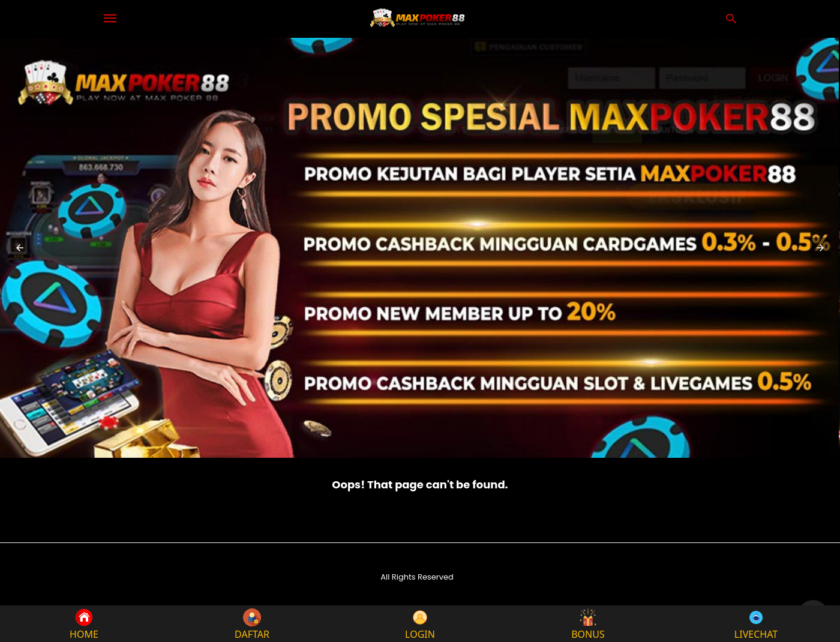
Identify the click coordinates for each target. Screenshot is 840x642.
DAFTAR (252, 624)
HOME (84, 624)
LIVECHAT (756, 624)
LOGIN (420, 624)
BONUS (588, 624)
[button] (20, 248)
